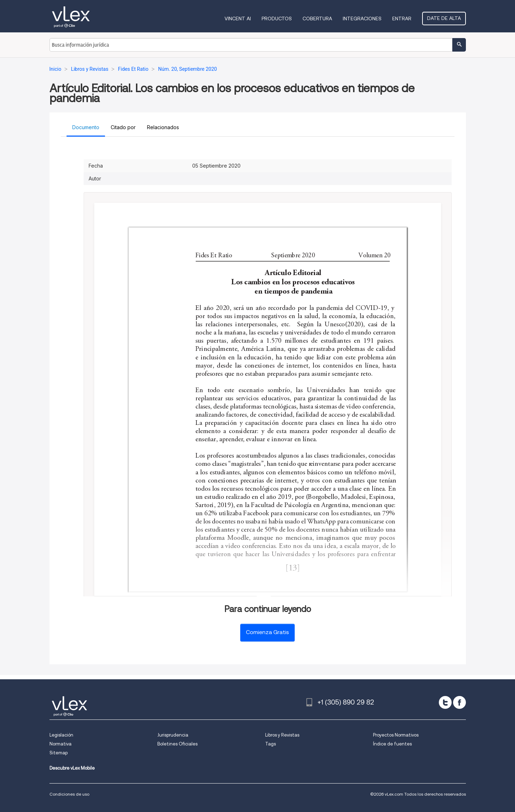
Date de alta (444, 18)
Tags (270, 744)
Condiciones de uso (69, 794)
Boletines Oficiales (177, 744)
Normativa (61, 744)
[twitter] (445, 702)
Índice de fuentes (392, 744)
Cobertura (317, 19)
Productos (277, 19)
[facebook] (459, 702)
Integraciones (362, 19)
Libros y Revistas (282, 735)
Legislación (61, 735)
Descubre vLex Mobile (72, 768)
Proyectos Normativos (396, 735)
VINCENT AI (238, 19)
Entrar (402, 19)
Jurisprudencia (173, 735)
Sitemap (59, 753)
